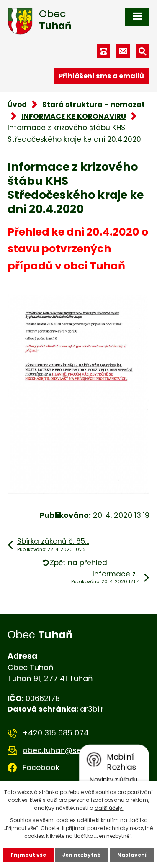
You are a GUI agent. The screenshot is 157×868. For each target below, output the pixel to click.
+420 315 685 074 (56, 733)
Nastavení (132, 855)
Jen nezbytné (82, 855)
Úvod (17, 105)
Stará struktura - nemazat (94, 105)
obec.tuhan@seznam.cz (67, 750)
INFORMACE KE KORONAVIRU (74, 116)
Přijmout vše (28, 855)
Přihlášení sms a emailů (101, 76)
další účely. (109, 808)
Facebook (41, 767)
